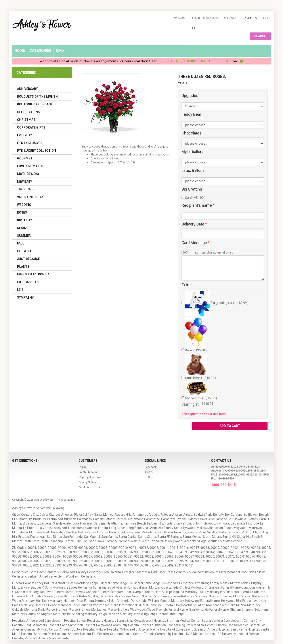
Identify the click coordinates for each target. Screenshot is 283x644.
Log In (196, 18)
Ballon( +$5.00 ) (196, 327)
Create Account (88, 465)
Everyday (25, 128)
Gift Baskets (28, 275)
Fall (21, 236)
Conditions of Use (89, 480)
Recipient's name (198, 198)
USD (266, 18)
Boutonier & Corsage (35, 97)
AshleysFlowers (44, 493)
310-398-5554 (217, 54)
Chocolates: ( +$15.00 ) (201, 384)
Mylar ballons (193, 145)
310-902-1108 (194, 54)
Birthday (25, 213)
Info (60, 43)
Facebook (151, 460)
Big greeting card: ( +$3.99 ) (217, 296)
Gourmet (25, 151)
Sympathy (25, 290)
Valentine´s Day (30, 190)
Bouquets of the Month (37, 89)
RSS (147, 470)
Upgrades (190, 89)
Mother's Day (28, 167)
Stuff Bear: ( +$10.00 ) (201, 360)
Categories (40, 43)
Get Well (24, 244)
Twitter (149, 465)
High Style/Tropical (34, 267)
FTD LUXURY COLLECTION (36, 144)
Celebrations (28, 105)
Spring (23, 221)
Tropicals (26, 182)
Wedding (24, 198)
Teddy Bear (191, 107)
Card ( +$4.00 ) (195, 191)
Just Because (28, 252)
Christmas (26, 113)
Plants (23, 259)
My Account (181, 18)
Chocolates (192, 126)
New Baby (25, 174)
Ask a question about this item (204, 407)
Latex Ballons (193, 163)
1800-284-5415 (170, 54)
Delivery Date (194, 217)
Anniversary (27, 82)
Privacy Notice (87, 475)
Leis (20, 283)
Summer (24, 229)
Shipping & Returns (90, 470)
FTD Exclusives (30, 136)
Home (20, 43)
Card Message (196, 236)
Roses (22, 205)
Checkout (230, 18)
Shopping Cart (212, 18)
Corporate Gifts (31, 120)
